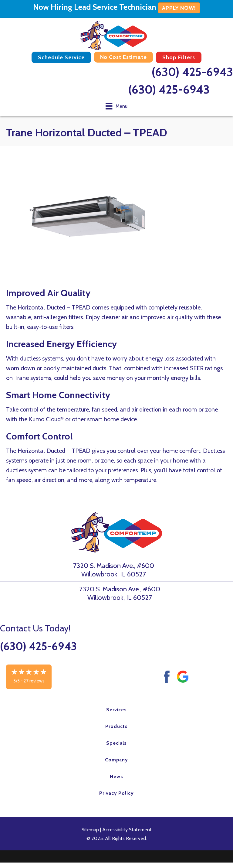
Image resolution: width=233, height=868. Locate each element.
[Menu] (116, 106)
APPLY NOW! (179, 8)
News (116, 776)
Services (117, 710)
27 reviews (34, 681)
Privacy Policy (116, 793)
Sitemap (90, 830)
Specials (117, 743)
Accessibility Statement (127, 830)
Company (117, 760)
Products (116, 726)
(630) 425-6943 (192, 72)
